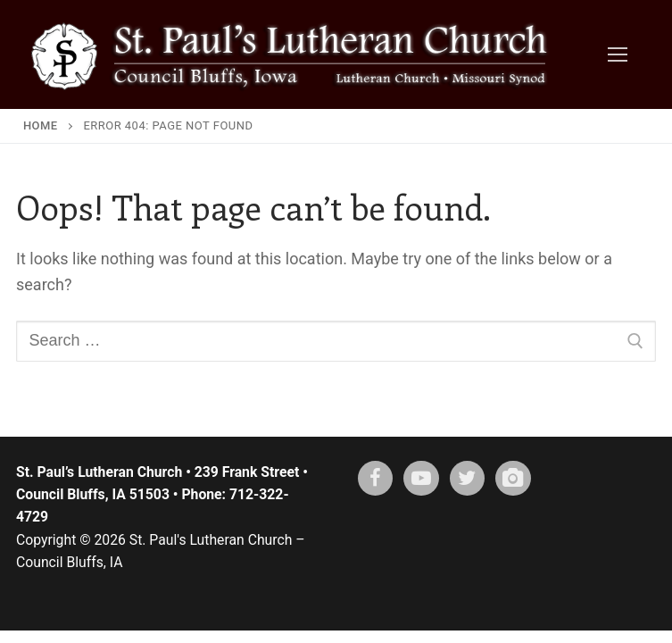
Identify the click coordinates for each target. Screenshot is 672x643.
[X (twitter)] (468, 479)
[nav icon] (617, 54)
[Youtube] (421, 479)
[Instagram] (513, 479)
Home (41, 125)
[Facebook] (376, 479)
